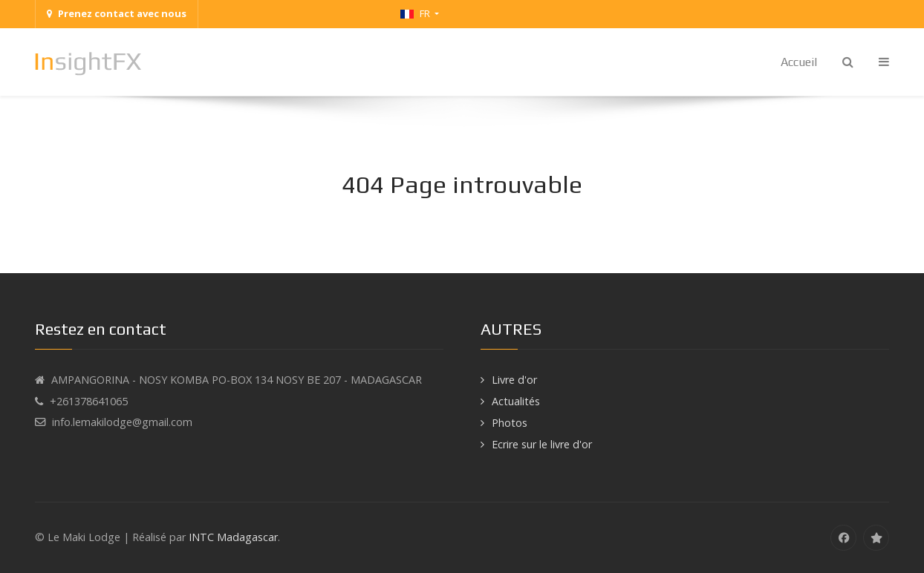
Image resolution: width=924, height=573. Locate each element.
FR (416, 13)
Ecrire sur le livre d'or (542, 444)
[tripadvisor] (876, 538)
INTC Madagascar (233, 537)
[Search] (848, 62)
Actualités (516, 401)
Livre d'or (514, 380)
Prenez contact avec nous (117, 13)
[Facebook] (843, 538)
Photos (510, 423)
